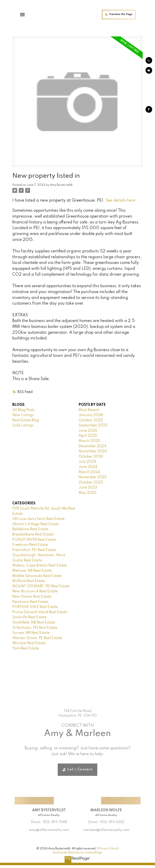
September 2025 (93, 425)
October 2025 (91, 420)
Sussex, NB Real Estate (31, 633)
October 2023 (91, 482)
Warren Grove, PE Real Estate (37, 638)
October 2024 (91, 457)
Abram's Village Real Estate (36, 524)
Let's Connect (80, 776)
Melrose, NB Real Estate (32, 571)
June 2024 (88, 467)
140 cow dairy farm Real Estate (38, 519)
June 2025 (88, 431)
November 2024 (93, 451)
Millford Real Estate (29, 581)
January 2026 (91, 415)
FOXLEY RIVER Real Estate (34, 540)
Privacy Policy (108, 849)
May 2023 (87, 493)
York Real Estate (26, 648)
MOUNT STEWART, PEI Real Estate (41, 586)
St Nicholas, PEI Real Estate (35, 628)
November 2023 (93, 477)
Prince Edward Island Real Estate (40, 612)
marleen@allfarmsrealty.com (106, 836)
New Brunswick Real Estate (35, 591)
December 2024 (92, 446)
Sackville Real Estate (29, 617)
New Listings (23, 415)
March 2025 (89, 441)
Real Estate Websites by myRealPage (77, 853)
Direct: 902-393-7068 (49, 828)
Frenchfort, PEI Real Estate (34, 550)
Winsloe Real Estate (29, 643)
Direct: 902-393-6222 (106, 828)
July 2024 (87, 462)
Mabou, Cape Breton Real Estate (40, 565)
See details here (120, 201)
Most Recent (89, 410)
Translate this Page (128, 14)
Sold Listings (23, 425)
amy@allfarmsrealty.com (49, 836)
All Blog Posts (24, 410)
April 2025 (88, 436)
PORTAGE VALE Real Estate (35, 607)
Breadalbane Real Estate (33, 534)
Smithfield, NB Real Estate (34, 623)
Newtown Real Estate (30, 602)
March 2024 (89, 472)
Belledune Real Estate (30, 529)
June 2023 (88, 488)
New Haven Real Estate (32, 597)
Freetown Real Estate (30, 545)
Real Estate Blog (26, 420)
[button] (126, 15)
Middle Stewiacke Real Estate (37, 576)
